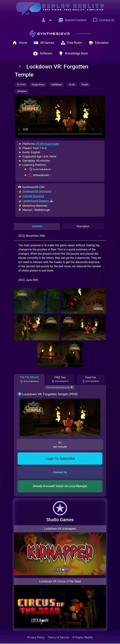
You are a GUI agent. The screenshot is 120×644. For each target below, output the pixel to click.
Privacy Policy (36, 637)
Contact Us (104, 20)
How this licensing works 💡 (60, 387)
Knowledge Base (73, 53)
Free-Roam (71, 43)
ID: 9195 (21, 85)
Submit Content (72, 20)
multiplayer (57, 85)
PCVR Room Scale (48, 144)
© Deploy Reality (83, 637)
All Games (44, 43)
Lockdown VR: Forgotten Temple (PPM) (50, 394)
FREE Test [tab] (60, 380)
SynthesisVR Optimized (37, 191)
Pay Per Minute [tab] (29, 379)
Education (98, 43)
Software (42, 53)
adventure (22, 91)
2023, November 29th (32, 236)
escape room (38, 85)
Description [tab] (83, 226)
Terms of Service (58, 637)
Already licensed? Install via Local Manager (60, 486)
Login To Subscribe (60, 459)
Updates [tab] (37, 226)
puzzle (85, 85)
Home (20, 43)
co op (72, 85)
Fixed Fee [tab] (91, 380)
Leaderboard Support (38, 201)
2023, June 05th (28, 280)
